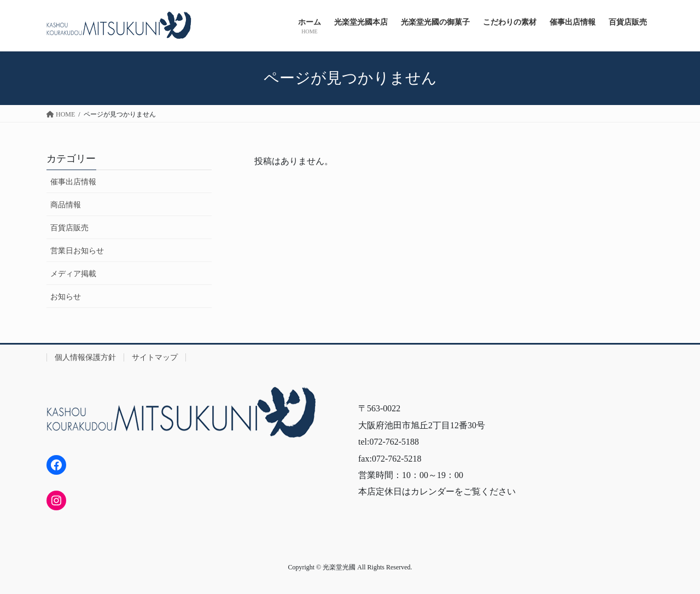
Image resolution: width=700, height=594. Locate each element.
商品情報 (66, 205)
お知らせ (66, 297)
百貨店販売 (69, 228)
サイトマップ (155, 357)
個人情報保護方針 (85, 357)
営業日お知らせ (77, 251)
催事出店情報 (73, 182)
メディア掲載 (73, 274)
